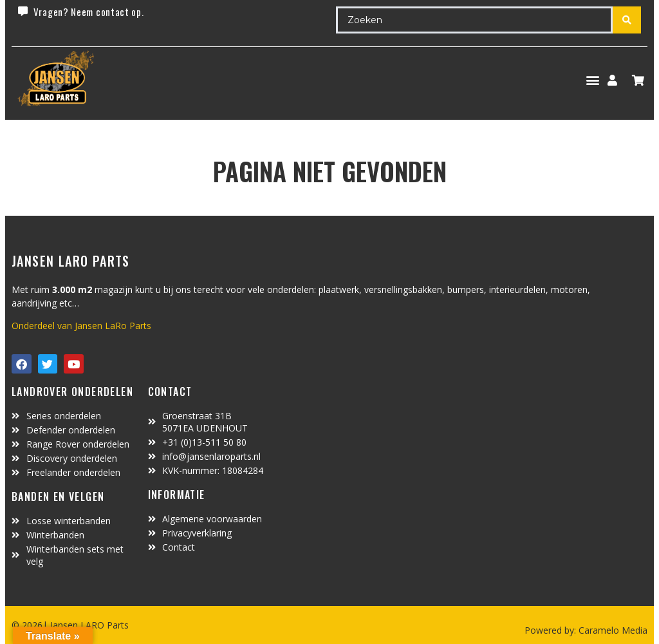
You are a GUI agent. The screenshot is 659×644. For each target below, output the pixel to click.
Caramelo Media (612, 630)
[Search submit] (627, 20)
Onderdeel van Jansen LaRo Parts (81, 326)
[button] (592, 80)
